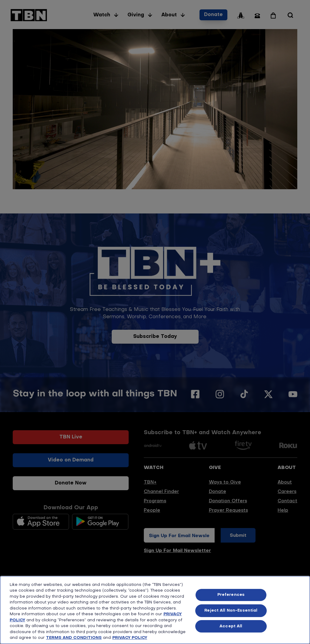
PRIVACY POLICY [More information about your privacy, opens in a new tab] (130, 638)
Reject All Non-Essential (231, 611)
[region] (155, 610)
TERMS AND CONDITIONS (74, 638)
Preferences (231, 595)
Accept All (231, 626)
